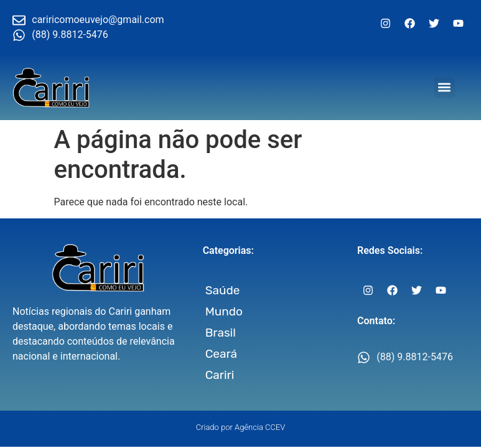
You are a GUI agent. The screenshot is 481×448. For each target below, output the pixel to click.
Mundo (224, 311)
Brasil (221, 333)
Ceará (221, 354)
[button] (445, 87)
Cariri (220, 375)
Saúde (223, 290)
